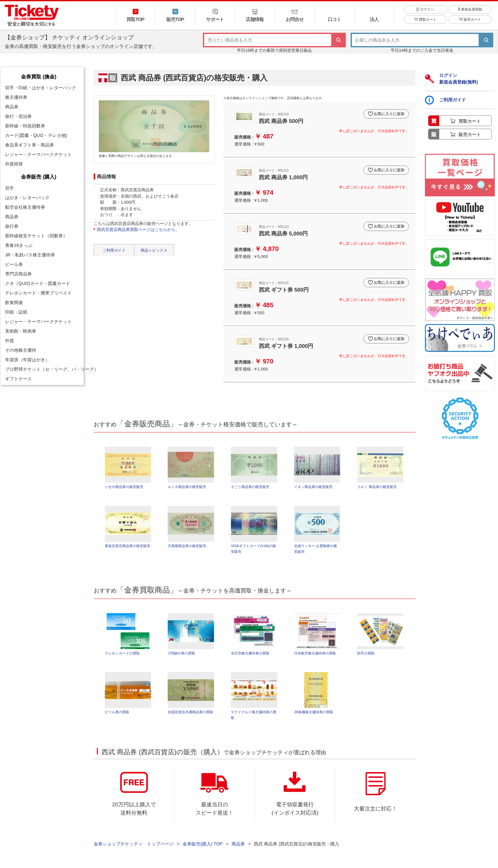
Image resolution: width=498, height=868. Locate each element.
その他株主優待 (21, 350)
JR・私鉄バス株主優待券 (30, 255)
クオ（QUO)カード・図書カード (38, 283)
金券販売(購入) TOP (203, 846)
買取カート (425, 23)
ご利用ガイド (114, 250)
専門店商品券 (18, 274)
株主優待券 (16, 97)
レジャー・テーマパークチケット (38, 154)
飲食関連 (14, 302)
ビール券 (14, 264)
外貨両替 (14, 164)
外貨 (10, 341)
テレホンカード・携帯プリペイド (38, 293)
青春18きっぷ (19, 245)
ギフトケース (18, 379)
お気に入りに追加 (388, 112)
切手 (10, 188)
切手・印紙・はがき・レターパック (41, 88)
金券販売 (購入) (39, 177)
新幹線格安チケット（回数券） (36, 236)
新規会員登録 (470, 12)
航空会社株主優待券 (25, 207)
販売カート (470, 23)
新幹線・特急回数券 (25, 126)
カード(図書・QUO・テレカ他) (36, 135)
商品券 (12, 107)
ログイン (425, 12)
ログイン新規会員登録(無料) (451, 79)
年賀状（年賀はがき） (27, 360)
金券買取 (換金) (39, 77)
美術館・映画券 (21, 331)
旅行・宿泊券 (18, 116)
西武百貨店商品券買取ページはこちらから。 (138, 230)
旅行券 (12, 226)
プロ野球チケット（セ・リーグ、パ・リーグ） (44, 369)
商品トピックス (154, 250)
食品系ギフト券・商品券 (30, 145)
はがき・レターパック (27, 198)
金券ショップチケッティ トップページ (134, 846)
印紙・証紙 (16, 312)
